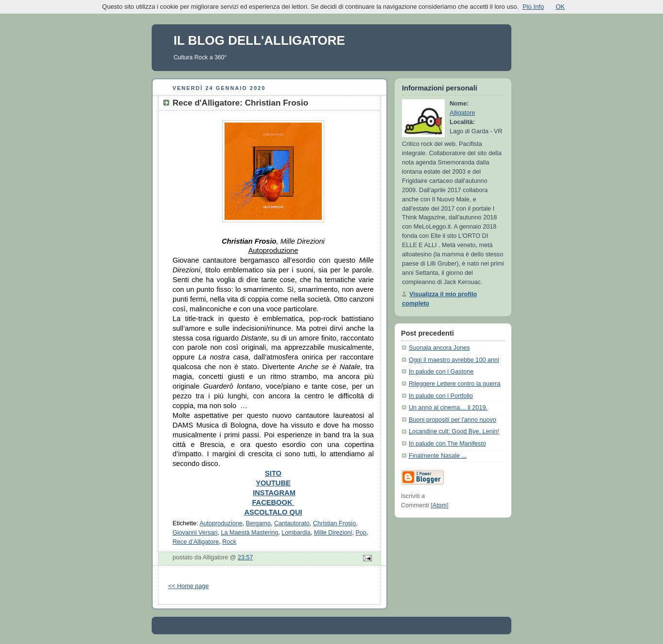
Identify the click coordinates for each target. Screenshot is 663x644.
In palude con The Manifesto (447, 444)
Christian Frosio (334, 523)
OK (560, 7)
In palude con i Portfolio (441, 396)
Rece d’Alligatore (196, 542)
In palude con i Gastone (441, 372)
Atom (439, 505)
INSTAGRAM (274, 493)
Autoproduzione (221, 523)
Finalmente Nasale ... (438, 456)
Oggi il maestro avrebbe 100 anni (454, 360)
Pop (361, 533)
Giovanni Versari (195, 533)
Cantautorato (292, 523)
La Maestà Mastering (250, 533)
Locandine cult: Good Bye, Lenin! (454, 431)
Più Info (533, 7)
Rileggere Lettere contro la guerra (455, 384)
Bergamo (258, 523)
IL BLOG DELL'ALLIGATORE (259, 40)
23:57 (245, 557)
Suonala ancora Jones (439, 348)
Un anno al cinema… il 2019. (448, 408)
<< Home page (188, 586)
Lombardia (296, 533)
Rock (229, 542)
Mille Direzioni (333, 533)
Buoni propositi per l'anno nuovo (453, 420)
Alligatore (462, 113)
